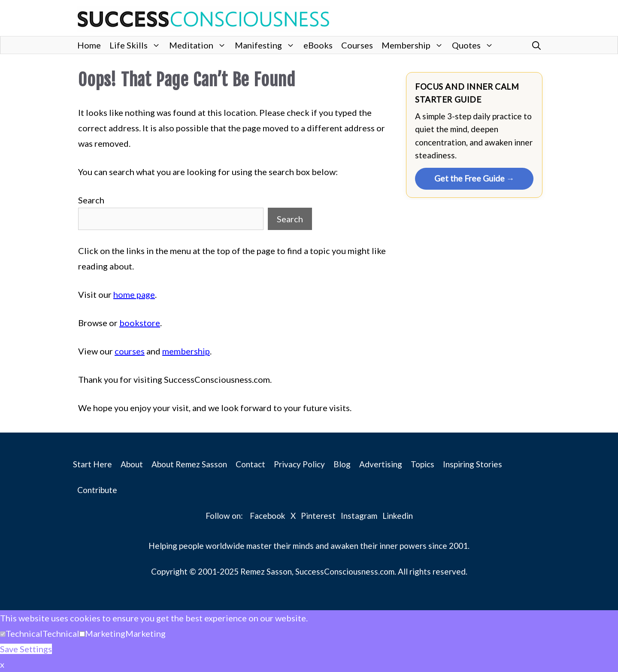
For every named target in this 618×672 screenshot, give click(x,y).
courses (130, 351)
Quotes (475, 45)
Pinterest (318, 516)
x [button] (2, 664)
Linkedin (398, 516)
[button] (536, 45)
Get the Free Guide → (474, 178)
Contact (250, 464)
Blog (342, 464)
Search (91, 200)
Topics (423, 464)
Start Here (92, 464)
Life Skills (137, 45)
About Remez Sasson (189, 464)
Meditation (200, 45)
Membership (415, 45)
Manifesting (267, 45)
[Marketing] (82, 634)
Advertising (381, 464)
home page (134, 294)
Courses (357, 45)
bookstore (140, 323)
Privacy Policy (299, 464)
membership (186, 351)
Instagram (359, 516)
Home (89, 45)
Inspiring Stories (473, 464)
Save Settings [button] (26, 649)
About (132, 464)
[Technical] (3, 634)
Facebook (268, 516)
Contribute (97, 490)
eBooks (318, 45)
